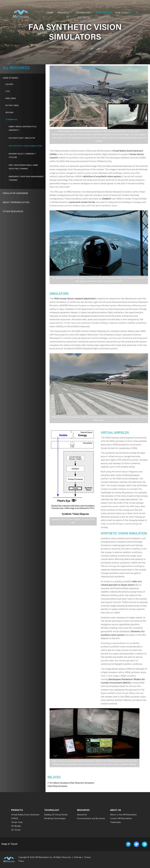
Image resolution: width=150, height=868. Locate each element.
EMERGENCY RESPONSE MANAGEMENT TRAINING (26, 178)
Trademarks (115, 822)
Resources (104, 13)
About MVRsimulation (16, 203)
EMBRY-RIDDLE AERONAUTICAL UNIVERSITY (23, 129)
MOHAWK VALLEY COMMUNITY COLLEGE (22, 156)
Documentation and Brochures (91, 819)
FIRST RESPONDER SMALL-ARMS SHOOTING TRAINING (23, 167)
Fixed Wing (11, 99)
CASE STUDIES (10, 78)
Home (50, 13)
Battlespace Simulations (121, 679)
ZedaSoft (107, 199)
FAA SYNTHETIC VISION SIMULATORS (25, 146)
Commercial (11, 120)
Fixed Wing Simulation (58, 786)
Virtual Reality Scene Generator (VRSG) (25, 817)
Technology (84, 13)
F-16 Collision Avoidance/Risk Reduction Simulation (71, 783)
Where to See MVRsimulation (123, 815)
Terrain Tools (17, 822)
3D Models (16, 826)
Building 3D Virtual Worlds (56, 815)
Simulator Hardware (15, 193)
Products (64, 13)
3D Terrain (16, 830)
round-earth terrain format (82, 202)
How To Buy (123, 13)
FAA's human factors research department (75, 299)
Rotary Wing (12, 106)
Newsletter (82, 815)
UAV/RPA (9, 84)
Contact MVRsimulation (121, 819)
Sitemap (78, 857)
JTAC (8, 91)
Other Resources (13, 212)
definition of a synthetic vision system (102, 177)
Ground (9, 113)
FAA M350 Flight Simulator (22, 138)
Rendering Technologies (55, 819)
